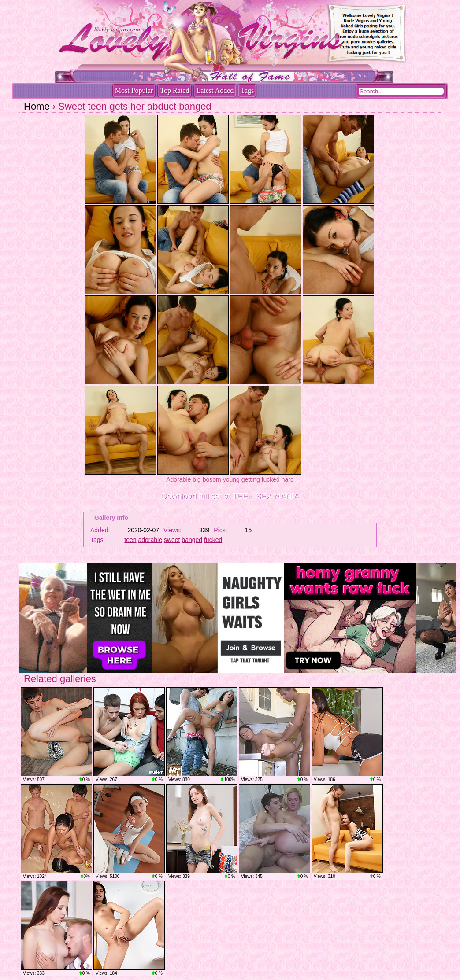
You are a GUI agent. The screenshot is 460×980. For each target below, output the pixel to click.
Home (37, 106)
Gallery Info (111, 518)
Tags (247, 90)
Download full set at (230, 496)
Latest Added (215, 90)
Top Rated (174, 90)
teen (130, 540)
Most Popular (134, 90)
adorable (150, 540)
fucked (213, 540)
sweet (172, 540)
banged (192, 540)
